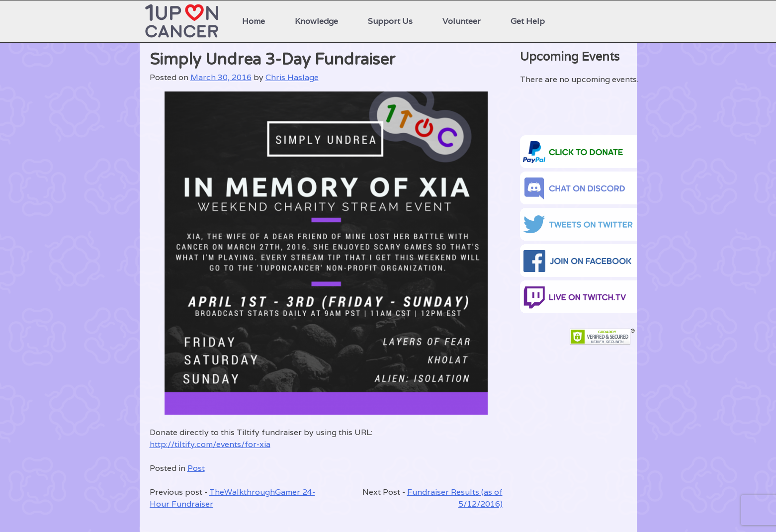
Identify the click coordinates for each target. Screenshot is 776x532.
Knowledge (316, 21)
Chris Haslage (292, 77)
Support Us (390, 21)
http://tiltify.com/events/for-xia (210, 444)
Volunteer (462, 21)
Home (254, 21)
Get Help (528, 21)
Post (196, 468)
